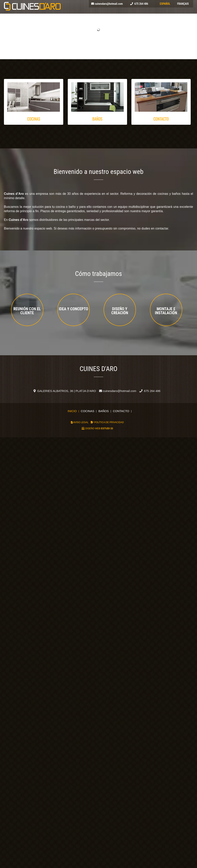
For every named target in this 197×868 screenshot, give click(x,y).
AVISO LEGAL (80, 422)
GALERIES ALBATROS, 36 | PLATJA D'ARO (65, 391)
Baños (104, 411)
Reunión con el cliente (27, 311)
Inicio (72, 411)
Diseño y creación (120, 311)
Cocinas (87, 411)
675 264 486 (141, 4)
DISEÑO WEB (97, 428)
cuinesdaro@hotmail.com (109, 4)
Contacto (121, 411)
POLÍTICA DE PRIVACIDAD (107, 422)
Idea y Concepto (73, 309)
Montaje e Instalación (166, 311)
